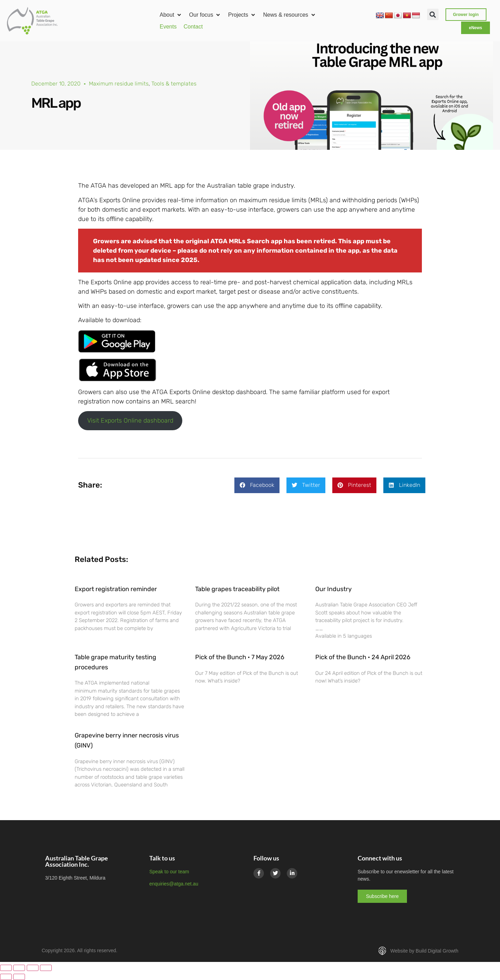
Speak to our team (169, 872)
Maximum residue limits (119, 84)
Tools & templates (174, 84)
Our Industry (334, 589)
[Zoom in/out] (6, 968)
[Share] (33, 968)
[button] (171, 15)
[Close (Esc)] (46, 968)
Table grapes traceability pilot (237, 589)
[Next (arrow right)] (19, 977)
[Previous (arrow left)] (6, 977)
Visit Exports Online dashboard (130, 420)
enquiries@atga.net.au (174, 884)
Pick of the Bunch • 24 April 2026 (363, 657)
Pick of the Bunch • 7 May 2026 (240, 657)
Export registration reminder (116, 589)
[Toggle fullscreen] (19, 968)
